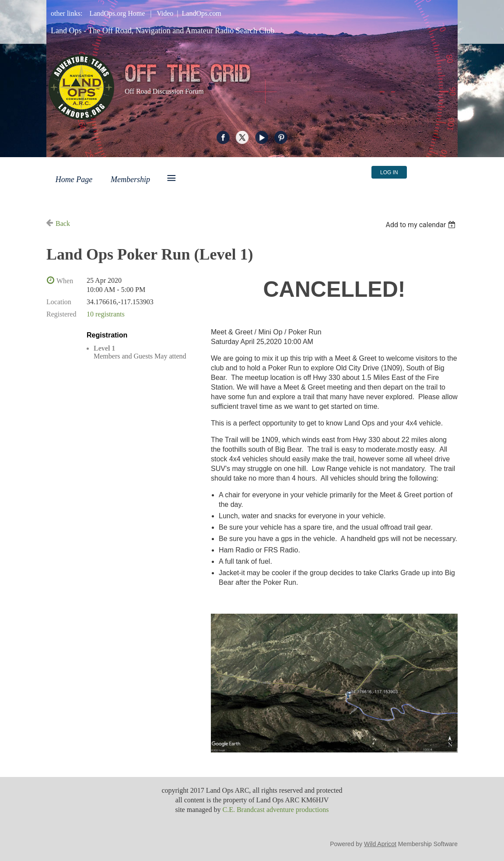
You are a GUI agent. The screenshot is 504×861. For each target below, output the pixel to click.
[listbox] (422, 225)
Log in (389, 172)
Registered (61, 314)
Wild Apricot (380, 844)
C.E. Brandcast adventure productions (275, 810)
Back (63, 223)
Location (59, 302)
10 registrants (106, 314)
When (65, 281)
